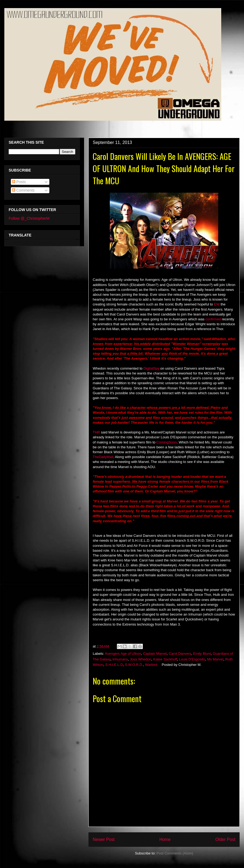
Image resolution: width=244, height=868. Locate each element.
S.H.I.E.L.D (114, 665)
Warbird (151, 665)
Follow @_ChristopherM (29, 218)
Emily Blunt (202, 654)
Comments (23, 190)
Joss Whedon (141, 659)
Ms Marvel (215, 659)
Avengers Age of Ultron (123, 654)
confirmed (213, 319)
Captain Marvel (155, 654)
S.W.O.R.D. (134, 665)
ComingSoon (167, 442)
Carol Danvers (180, 654)
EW (217, 304)
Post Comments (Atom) (175, 853)
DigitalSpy (151, 368)
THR (96, 432)
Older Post (225, 839)
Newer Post (104, 839)
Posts (19, 182)
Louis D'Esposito (192, 659)
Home (165, 839)
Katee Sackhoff (165, 659)
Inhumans (120, 659)
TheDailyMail (103, 457)
